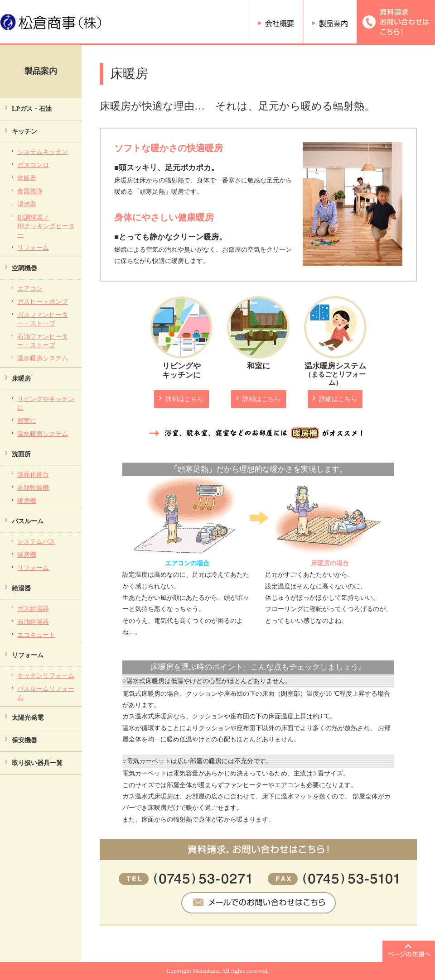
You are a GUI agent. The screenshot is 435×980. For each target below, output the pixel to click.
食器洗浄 (30, 191)
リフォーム (33, 248)
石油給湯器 (33, 621)
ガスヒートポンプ (43, 301)
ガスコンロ (33, 165)
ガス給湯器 (33, 608)
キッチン (24, 131)
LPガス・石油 (32, 109)
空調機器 (24, 268)
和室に (27, 421)
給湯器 (21, 588)
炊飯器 (27, 178)
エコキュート (36, 635)
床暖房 (21, 378)
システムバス (36, 541)
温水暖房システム (43, 358)
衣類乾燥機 (33, 488)
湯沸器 (27, 204)
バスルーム (28, 521)
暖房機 (27, 501)
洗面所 (21, 454)
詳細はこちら (184, 399)
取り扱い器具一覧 (37, 763)
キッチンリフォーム (46, 675)
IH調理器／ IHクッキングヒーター (46, 226)
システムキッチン (43, 152)
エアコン (30, 288)
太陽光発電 (28, 717)
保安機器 (24, 740)
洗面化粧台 (33, 474)
